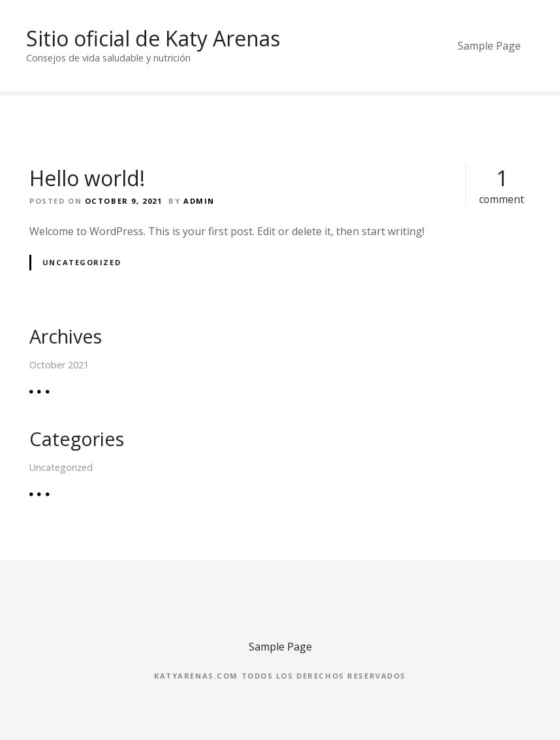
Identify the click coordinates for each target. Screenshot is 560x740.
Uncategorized (82, 262)
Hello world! (87, 178)
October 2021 (59, 365)
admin (199, 201)
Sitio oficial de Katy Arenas (153, 38)
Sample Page (489, 46)
